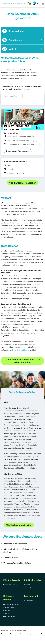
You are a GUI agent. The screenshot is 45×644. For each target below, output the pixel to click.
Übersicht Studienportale (11, 585)
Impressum (5, 634)
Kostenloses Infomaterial (18, 151)
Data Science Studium (21, 350)
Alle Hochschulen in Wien (19, 525)
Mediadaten (28, 585)
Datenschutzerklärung (17, 634)
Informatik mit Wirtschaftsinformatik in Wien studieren (22, 551)
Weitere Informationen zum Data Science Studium (23, 361)
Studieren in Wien (11, 557)
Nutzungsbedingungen (32, 634)
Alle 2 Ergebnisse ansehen (22, 183)
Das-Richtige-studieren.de (11, 604)
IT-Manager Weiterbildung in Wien (17, 563)
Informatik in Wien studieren (15, 544)
